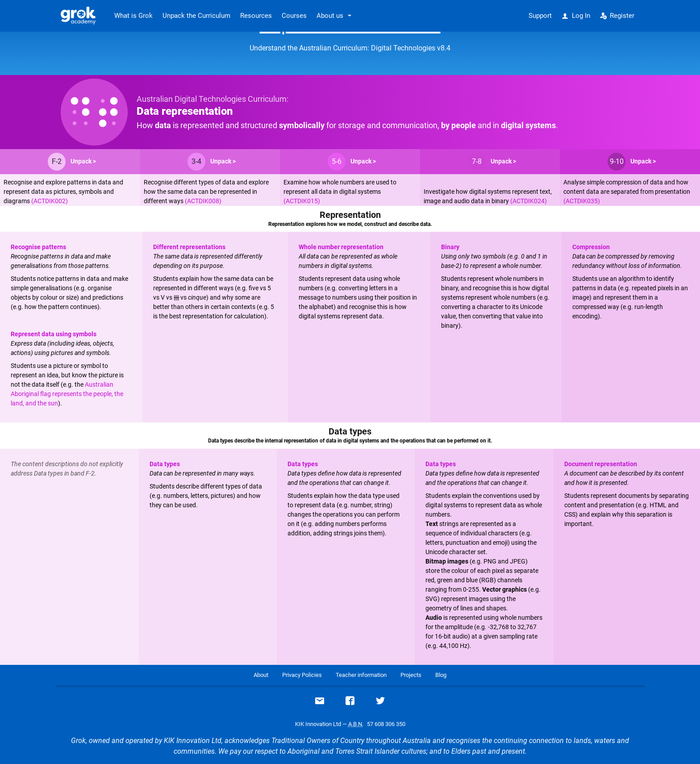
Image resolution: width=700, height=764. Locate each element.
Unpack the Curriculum (196, 16)
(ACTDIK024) (529, 201)
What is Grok (133, 16)
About (261, 675)
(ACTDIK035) (582, 201)
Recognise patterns (38, 247)
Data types (165, 464)
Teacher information (361, 675)
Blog (441, 675)
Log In (576, 16)
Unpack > (83, 161)
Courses (294, 16)
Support (540, 16)
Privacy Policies (302, 675)
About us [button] (330, 16)
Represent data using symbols (54, 334)
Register (617, 16)
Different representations (189, 247)
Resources (256, 16)
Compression (591, 247)
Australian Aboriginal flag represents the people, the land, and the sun (67, 394)
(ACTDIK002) (50, 201)
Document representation (601, 464)
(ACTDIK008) (203, 201)
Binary (450, 247)
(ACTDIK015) (302, 201)
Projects (411, 675)
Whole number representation (341, 247)
